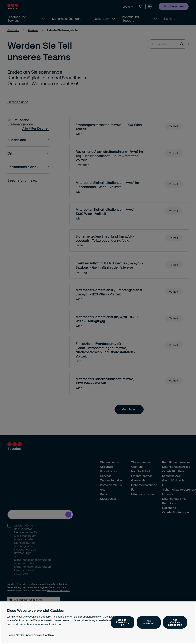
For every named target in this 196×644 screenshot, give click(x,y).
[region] (98, 623)
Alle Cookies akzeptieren (175, 622)
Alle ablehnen (149, 622)
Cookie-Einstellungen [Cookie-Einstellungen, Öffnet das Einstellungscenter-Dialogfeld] (122, 622)
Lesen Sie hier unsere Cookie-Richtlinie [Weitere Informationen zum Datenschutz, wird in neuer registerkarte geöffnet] (31, 635)
